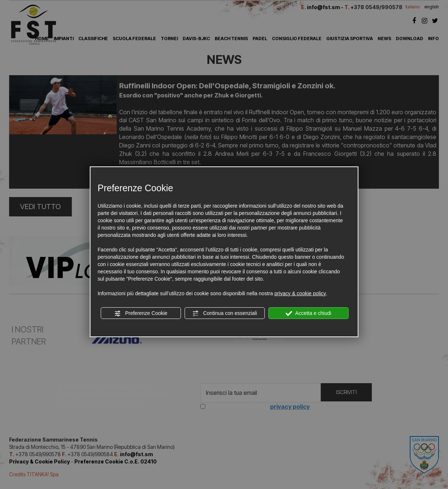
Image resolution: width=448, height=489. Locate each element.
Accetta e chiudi (309, 313)
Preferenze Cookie (141, 313)
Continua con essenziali (225, 313)
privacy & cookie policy (300, 293)
